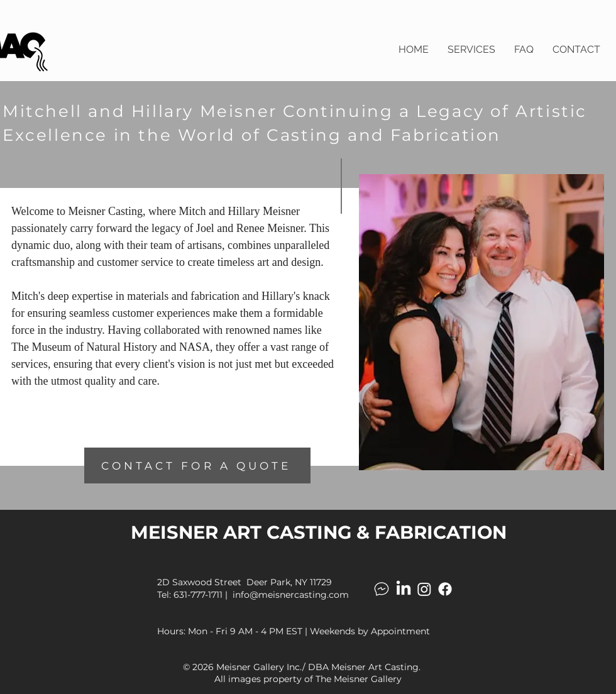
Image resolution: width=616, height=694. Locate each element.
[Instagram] (424, 589)
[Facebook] (445, 589)
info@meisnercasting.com (291, 595)
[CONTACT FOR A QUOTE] (197, 465)
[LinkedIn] (404, 589)
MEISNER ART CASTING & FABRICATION (319, 532)
